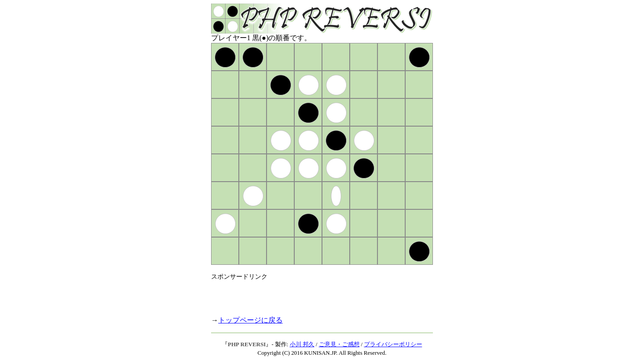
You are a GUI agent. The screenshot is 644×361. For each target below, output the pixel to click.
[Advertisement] (316, 294)
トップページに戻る (250, 320)
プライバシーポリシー (393, 344)
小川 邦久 (302, 344)
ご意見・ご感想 (339, 344)
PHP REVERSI (247, 344)
